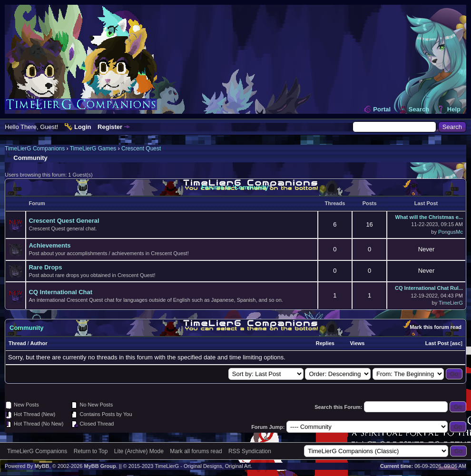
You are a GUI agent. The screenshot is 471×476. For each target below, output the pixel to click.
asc (456, 343)
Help (454, 109)
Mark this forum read (436, 327)
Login (83, 127)
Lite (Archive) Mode (139, 451)
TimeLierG (451, 303)
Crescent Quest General (64, 221)
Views (357, 343)
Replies (325, 343)
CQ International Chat (60, 292)
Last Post (437, 343)
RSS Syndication (250, 451)
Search (419, 109)
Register (110, 127)
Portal (382, 109)
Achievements (49, 245)
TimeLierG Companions (35, 149)
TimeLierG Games (93, 149)
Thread (17, 343)
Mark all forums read (196, 451)
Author (39, 343)
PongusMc (451, 232)
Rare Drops (45, 267)
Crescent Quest (141, 149)
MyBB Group (100, 466)
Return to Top (91, 451)
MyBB (42, 466)
